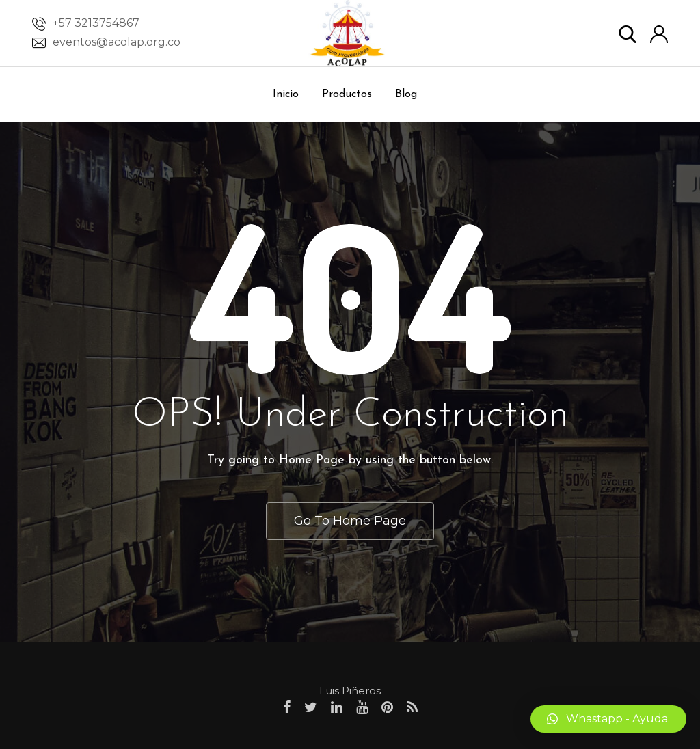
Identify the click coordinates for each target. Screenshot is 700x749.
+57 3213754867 (96, 23)
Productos (347, 94)
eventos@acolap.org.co (117, 42)
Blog (406, 94)
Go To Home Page (350, 521)
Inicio (286, 94)
